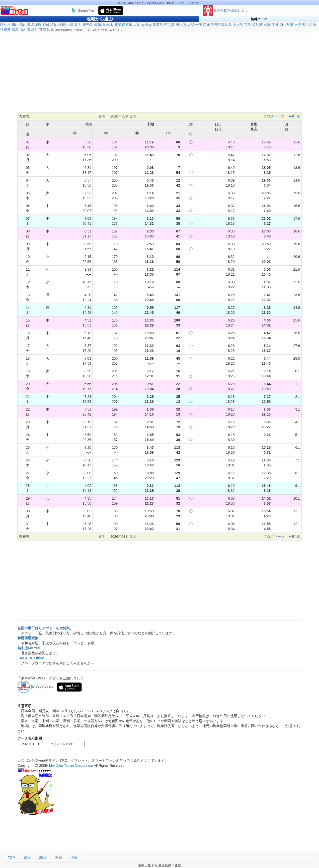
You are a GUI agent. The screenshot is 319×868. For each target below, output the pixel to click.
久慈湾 (300, 25)
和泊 (35, 30)
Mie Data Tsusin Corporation (71, 765)
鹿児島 (87, 25)
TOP (11, 858)
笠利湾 (257, 25)
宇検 (275, 25)
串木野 (36, 25)
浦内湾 (25, 25)
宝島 (248, 25)
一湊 (199, 25)
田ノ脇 (181, 25)
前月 (102, 116)
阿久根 (5, 25)
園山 (102, 25)
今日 (74, 858)
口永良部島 (212, 25)
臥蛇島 (227, 25)
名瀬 (267, 25)
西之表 (169, 25)
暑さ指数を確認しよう (226, 10)
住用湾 (5, 30)
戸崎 (46, 25)
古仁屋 (311, 25)
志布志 (147, 25)
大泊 (137, 25)
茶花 (43, 30)
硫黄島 (158, 25)
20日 (43, 858)
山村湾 (25, 30)
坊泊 (54, 25)
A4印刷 (294, 116)
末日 (59, 858)
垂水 (110, 25)
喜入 (78, 25)
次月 (134, 116)
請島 (15, 30)
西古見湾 (287, 25)
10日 (27, 858)
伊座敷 (127, 25)
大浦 (191, 25)
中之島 (238, 25)
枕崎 (62, 25)
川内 (15, 25)
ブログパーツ (274, 116)
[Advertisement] (159, 72)
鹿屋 (118, 25)
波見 (50, 30)
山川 (70, 25)
